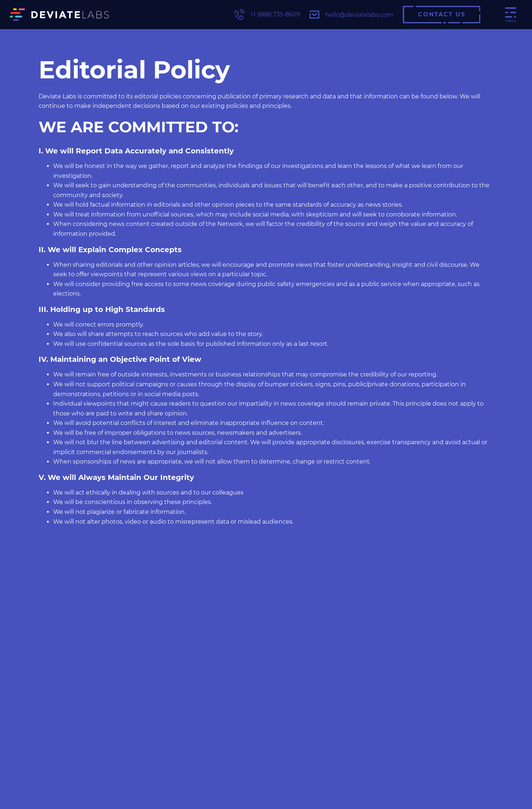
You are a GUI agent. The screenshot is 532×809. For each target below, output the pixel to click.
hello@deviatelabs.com (351, 15)
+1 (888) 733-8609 (267, 14)
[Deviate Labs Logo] (59, 15)
